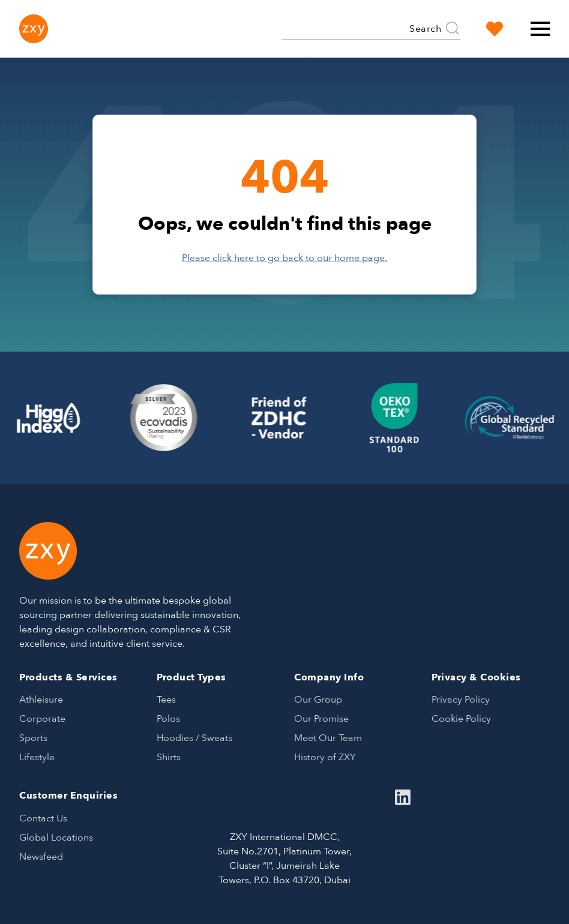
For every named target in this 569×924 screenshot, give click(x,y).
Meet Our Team (328, 738)
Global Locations (56, 838)
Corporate (42, 719)
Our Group (318, 700)
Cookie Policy (461, 719)
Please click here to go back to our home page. (284, 258)
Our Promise (321, 719)
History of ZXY (325, 757)
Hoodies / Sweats (194, 738)
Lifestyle (37, 757)
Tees (166, 700)
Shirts (169, 757)
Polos (168, 719)
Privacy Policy (461, 700)
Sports (33, 738)
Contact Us (43, 818)
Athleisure (41, 700)
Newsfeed (41, 857)
